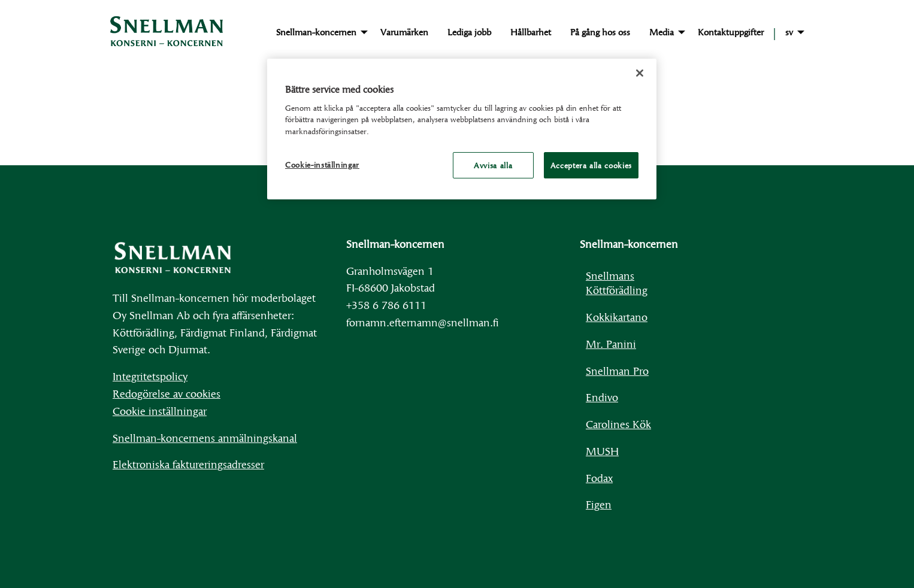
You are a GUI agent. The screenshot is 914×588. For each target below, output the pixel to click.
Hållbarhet (531, 32)
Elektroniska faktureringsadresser (188, 464)
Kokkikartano (617, 316)
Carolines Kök (618, 424)
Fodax (599, 478)
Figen (599, 504)
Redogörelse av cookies (167, 393)
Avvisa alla (493, 165)
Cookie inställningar (160, 410)
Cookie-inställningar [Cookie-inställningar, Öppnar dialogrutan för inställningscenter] (322, 165)
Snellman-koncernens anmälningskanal (205, 437)
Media (662, 32)
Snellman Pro (617, 370)
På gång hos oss (600, 32)
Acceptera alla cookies (591, 165)
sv (789, 32)
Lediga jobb (469, 32)
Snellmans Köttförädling (617, 283)
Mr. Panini (611, 343)
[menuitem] (319, 32)
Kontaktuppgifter (731, 32)
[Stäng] (640, 73)
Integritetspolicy (150, 376)
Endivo (602, 397)
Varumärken (404, 32)
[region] (462, 129)
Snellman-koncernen (316, 32)
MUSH (602, 451)
